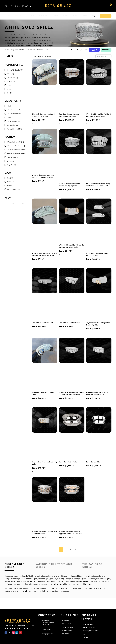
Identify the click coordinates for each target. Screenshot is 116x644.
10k (9, 106)
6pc (9, 93)
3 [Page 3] (71, 549)
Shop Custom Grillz (17, 50)
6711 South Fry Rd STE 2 (49, 622)
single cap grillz (67, 579)
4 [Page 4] (76, 549)
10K (92, 581)
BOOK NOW (106, 16)
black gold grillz (80, 579)
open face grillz (32, 579)
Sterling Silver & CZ (14, 129)
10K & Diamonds (14, 110)
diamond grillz (44, 579)
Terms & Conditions (89, 628)
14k (9, 117)
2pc (9, 85)
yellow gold (58, 584)
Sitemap (86, 637)
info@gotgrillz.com (47, 634)
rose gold (76, 584)
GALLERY (66, 16)
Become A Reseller (89, 624)
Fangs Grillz (66, 634)
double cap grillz (93, 579)
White (10, 182)
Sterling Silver (12, 125)
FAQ (94, 16)
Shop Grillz (43, 16)
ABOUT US (55, 16)
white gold (67, 584)
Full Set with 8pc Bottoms (16, 150)
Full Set (10, 74)
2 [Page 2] (66, 549)
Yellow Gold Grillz (68, 627)
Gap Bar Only (12, 78)
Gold (10, 178)
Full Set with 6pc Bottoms (16, 146)
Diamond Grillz (67, 624)
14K (95, 581)
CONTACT (85, 16)
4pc (9, 89)
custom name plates (12, 581)
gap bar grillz (55, 579)
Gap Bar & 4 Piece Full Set (16, 153)
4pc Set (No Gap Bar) (15, 70)
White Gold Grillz (67, 630)
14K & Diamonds (14, 121)
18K (99, 581)
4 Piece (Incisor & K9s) (15, 142)
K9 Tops (11, 161)
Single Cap (11, 165)
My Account (105, 6)
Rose (10, 186)
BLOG (75, 16)
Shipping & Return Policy (91, 631)
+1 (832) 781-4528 (22, 6)
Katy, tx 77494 (46, 625)
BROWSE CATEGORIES (15, 16)
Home (32, 16)
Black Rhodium (13, 189)
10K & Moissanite (14, 114)
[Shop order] (103, 56)
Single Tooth (12, 82)
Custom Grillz (30, 50)
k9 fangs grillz (105, 579)
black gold (87, 584)
